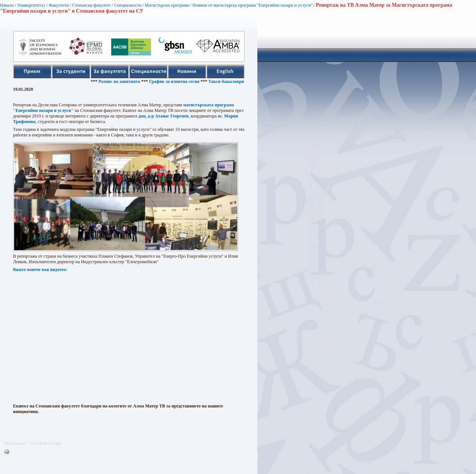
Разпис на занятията (122, 81)
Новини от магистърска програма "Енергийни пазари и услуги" (252, 5)
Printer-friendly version (9, 452)
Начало (7, 5)
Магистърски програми (167, 5)
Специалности (128, 5)
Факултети (59, 5)
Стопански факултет (91, 5)
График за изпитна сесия (177, 81)
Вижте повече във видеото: (40, 270)
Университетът (31, 5)
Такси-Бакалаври (229, 81)
